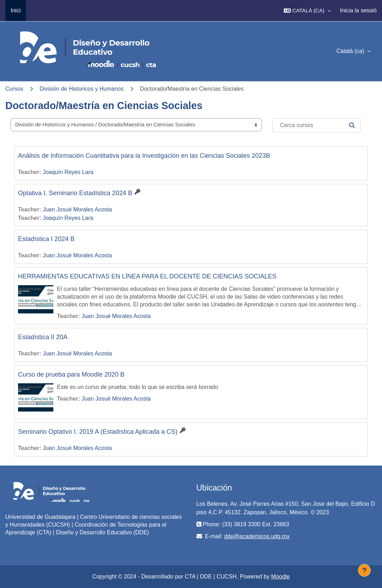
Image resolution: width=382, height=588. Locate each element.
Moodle (280, 577)
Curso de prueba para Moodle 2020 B (71, 374)
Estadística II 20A (43, 337)
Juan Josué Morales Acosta (77, 209)
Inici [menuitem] (16, 10)
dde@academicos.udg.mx (257, 536)
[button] (307, 11)
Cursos (14, 89)
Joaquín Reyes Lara (68, 172)
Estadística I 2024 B (46, 239)
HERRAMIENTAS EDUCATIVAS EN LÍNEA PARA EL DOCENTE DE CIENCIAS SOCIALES (147, 276)
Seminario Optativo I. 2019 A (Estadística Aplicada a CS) (98, 432)
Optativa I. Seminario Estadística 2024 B (75, 193)
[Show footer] (364, 570)
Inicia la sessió (358, 10)
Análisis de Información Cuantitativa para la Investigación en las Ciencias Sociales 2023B (144, 156)
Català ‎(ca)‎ (351, 51)
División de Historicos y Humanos (82, 89)
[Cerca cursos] (317, 125)
